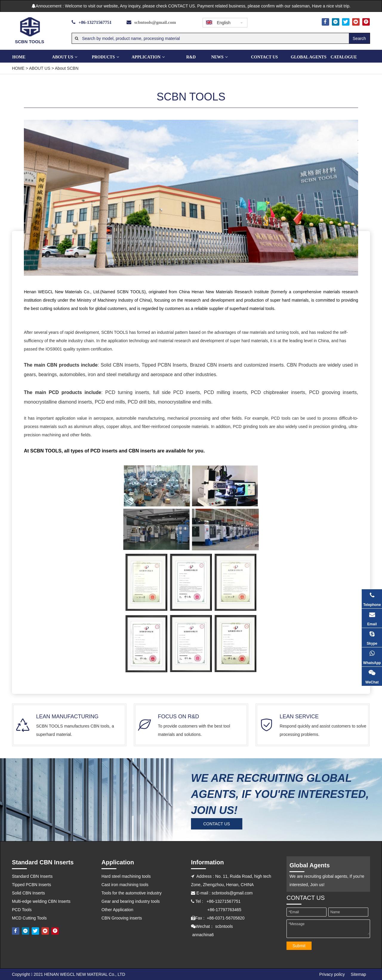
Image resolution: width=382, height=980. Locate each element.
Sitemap (358, 974)
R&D (191, 57)
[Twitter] (346, 22)
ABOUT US (64, 57)
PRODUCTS (105, 57)
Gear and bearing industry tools (131, 901)
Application (148, 57)
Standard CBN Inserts (32, 876)
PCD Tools (22, 910)
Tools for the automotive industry (132, 893)
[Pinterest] (366, 22)
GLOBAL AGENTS (308, 57)
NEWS (219, 57)
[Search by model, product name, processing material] (210, 38)
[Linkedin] (336, 22)
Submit (299, 946)
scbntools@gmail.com (155, 22)
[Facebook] (325, 22)
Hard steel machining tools (126, 876)
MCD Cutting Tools (29, 918)
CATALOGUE (344, 57)
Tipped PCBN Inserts (31, 885)
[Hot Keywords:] (359, 38)
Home (19, 57)
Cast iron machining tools (125, 885)
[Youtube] (356, 22)
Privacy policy (332, 974)
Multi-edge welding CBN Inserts (41, 901)
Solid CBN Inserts (28, 893)
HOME (18, 68)
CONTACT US (264, 57)
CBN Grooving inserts (122, 918)
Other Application (117, 910)
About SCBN (67, 68)
